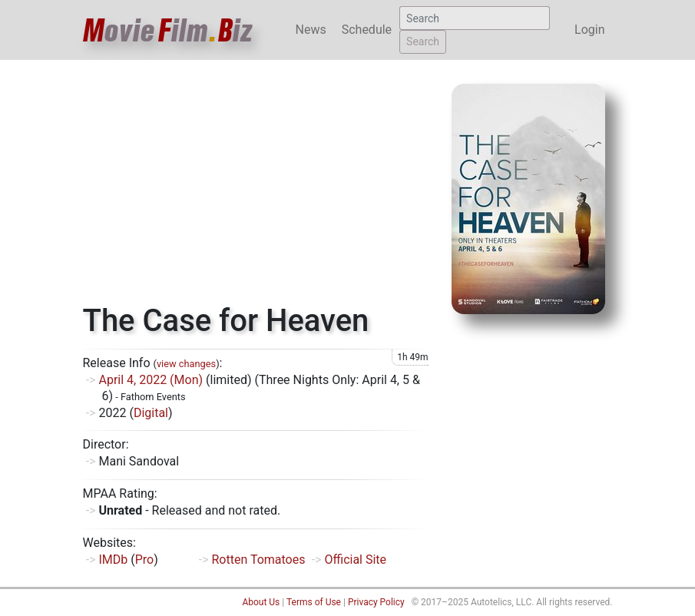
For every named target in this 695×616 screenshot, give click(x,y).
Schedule (367, 30)
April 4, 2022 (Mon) (151, 380)
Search (423, 41)
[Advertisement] (256, 187)
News (311, 30)
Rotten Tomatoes (258, 560)
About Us (261, 602)
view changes (186, 364)
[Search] (475, 18)
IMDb (113, 560)
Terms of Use (314, 602)
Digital (151, 413)
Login (589, 30)
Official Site (355, 560)
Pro (144, 560)
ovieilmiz (168, 30)
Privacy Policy (376, 602)
